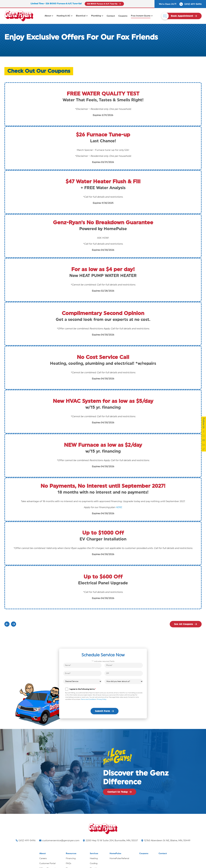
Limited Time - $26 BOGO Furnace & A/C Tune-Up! (56, 4)
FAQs (68, 863)
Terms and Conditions (89, 699)
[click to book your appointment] (183, 16)
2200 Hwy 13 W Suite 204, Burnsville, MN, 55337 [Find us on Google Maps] (110, 840)
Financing (71, 858)
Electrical (81, 16)
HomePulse (115, 854)
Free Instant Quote (141, 16)
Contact (111, 16)
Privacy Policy (102, 699)
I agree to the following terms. (83, 689)
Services (94, 854)
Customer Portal (47, 863)
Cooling (94, 863)
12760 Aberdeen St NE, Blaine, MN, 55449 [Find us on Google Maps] (166, 840)
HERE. (119, 507)
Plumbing (96, 16)
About (48, 16)
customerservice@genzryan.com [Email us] (59, 840)
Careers (43, 858)
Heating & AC (63, 16)
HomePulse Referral (119, 858)
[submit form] (105, 711)
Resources (71, 854)
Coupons (123, 16)
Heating (94, 858)
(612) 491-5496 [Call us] (26, 840)
